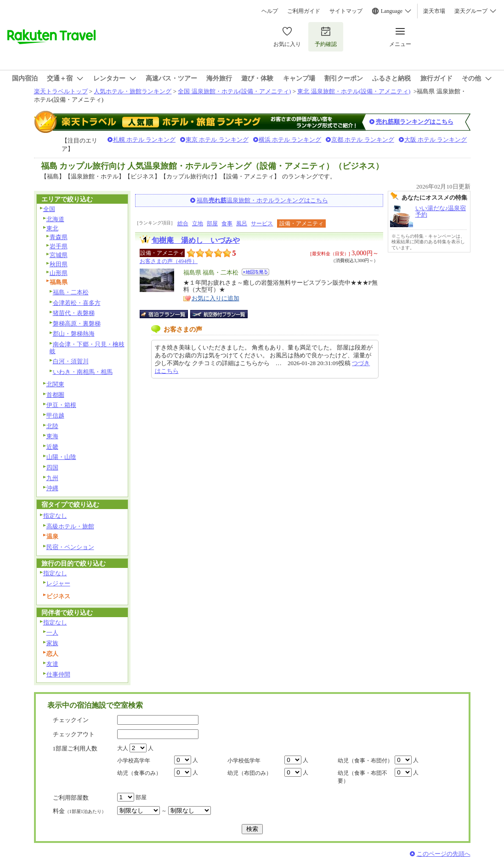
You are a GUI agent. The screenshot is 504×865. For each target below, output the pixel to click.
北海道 (55, 219)
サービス (262, 223)
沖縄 (52, 488)
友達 (52, 664)
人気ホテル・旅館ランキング (133, 91)
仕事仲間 (58, 674)
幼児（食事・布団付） (365, 761)
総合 (183, 223)
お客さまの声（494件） (169, 261)
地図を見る (255, 272)
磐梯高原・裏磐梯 (77, 324)
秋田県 (59, 264)
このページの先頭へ (444, 854)
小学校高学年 (134, 761)
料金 (79, 811)
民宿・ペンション (70, 547)
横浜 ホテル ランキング (290, 140)
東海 (52, 436)
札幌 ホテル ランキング (144, 140)
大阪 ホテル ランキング (436, 140)
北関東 (55, 384)
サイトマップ (346, 11)
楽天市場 (434, 11)
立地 (198, 223)
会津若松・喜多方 (77, 303)
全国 (49, 209)
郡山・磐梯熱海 (74, 334)
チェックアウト (74, 734)
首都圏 (55, 395)
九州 (52, 478)
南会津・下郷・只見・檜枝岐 (87, 348)
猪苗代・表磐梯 (74, 313)
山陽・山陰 (61, 457)
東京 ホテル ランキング (217, 140)
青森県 (59, 237)
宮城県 (59, 255)
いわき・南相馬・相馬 (83, 372)
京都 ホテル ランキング (363, 140)
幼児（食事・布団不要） (362, 777)
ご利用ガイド (304, 11)
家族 (52, 643)
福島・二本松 (71, 292)
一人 (52, 633)
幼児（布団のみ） (249, 773)
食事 (227, 223)
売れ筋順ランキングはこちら (415, 122)
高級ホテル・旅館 (70, 526)
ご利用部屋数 (71, 798)
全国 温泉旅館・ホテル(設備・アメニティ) (234, 91)
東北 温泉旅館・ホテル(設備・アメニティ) (354, 91)
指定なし (55, 516)
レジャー (58, 583)
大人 (123, 748)
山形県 (59, 273)
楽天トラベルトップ (61, 91)
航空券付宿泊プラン (219, 314)
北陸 (52, 426)
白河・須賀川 (71, 361)
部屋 (212, 223)
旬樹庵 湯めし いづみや (196, 240)
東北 (52, 228)
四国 (52, 467)
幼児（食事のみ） (139, 773)
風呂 (242, 223)
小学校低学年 (244, 761)
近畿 (52, 447)
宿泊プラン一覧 (168, 314)
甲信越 (55, 415)
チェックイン (71, 720)
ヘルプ (270, 11)
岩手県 (59, 246)
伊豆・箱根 (61, 405)
